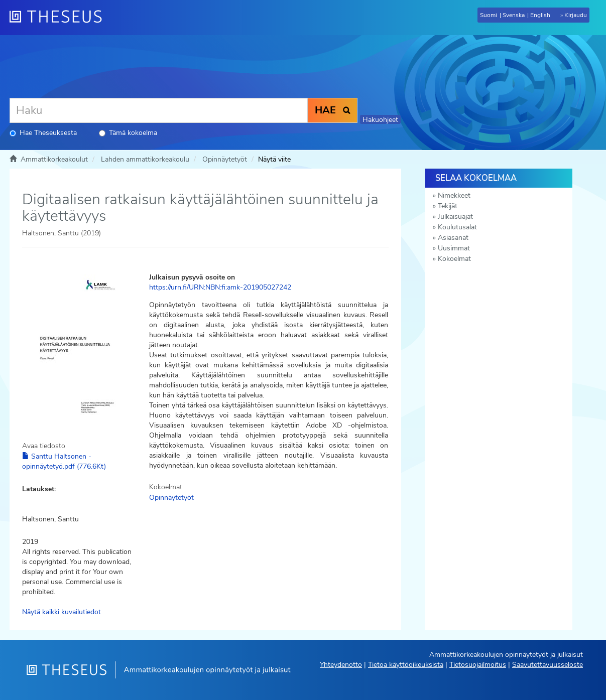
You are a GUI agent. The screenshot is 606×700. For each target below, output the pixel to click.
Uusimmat (454, 248)
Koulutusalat (457, 227)
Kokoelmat (454, 259)
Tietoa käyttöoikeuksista (406, 665)
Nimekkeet (454, 195)
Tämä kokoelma (128, 133)
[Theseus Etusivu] (60, 18)
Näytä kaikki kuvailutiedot (62, 612)
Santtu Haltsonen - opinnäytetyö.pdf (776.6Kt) (64, 461)
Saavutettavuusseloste (548, 665)
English (540, 15)
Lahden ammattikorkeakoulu (145, 159)
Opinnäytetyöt (225, 159)
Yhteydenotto (341, 665)
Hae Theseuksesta (43, 133)
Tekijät (448, 206)
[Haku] (159, 110)
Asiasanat (453, 238)
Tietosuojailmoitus (478, 665)
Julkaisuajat (455, 217)
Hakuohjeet (380, 120)
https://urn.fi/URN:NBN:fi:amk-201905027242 (220, 287)
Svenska (514, 15)
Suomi (489, 15)
